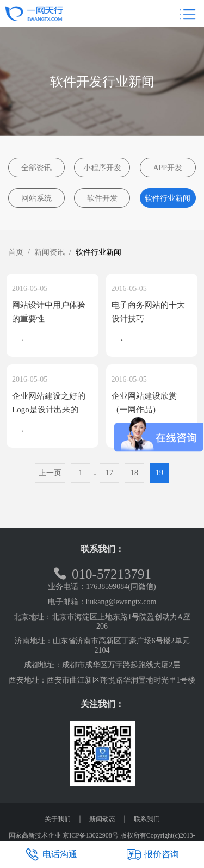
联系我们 (147, 819)
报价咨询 (153, 854)
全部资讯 (36, 168)
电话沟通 (51, 854)
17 (109, 473)
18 (134, 473)
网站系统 (36, 198)
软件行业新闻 (168, 198)
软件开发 (102, 198)
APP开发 (168, 168)
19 (159, 473)
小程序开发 (102, 168)
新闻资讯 (50, 252)
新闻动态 (102, 819)
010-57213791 (102, 574)
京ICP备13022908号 (91, 835)
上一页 (50, 473)
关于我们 (58, 819)
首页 (16, 252)
